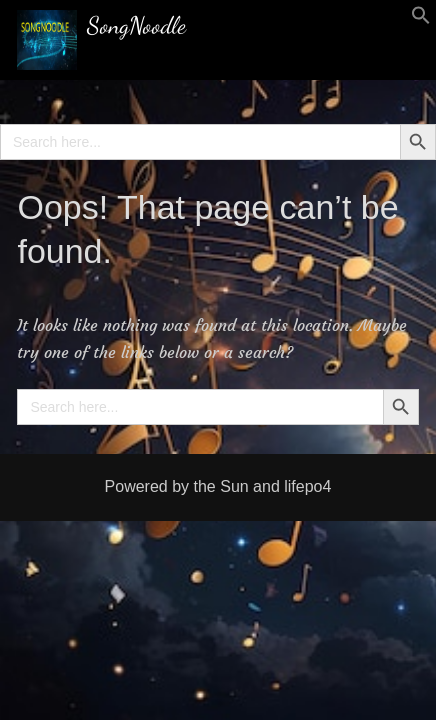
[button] (421, 19)
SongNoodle (136, 25)
